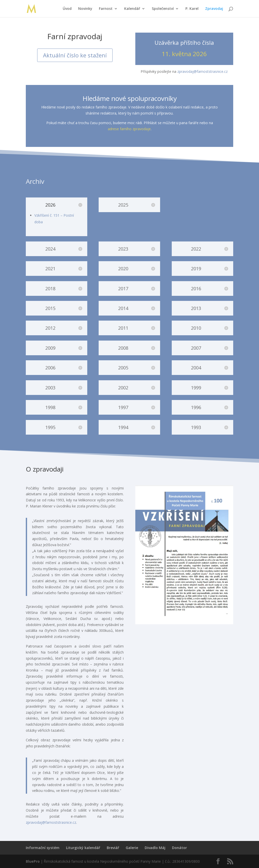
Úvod (67, 9)
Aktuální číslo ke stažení (75, 55)
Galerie (132, 848)
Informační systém (43, 848)
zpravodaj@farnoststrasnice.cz (202, 71)
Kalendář (132, 9)
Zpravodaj (214, 9)
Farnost (106, 9)
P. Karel (192, 9)
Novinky (85, 9)
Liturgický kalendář (83, 848)
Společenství (163, 9)
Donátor (179, 848)
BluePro (33, 861)
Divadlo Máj (155, 848)
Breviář (113, 848)
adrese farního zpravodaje (129, 129)
